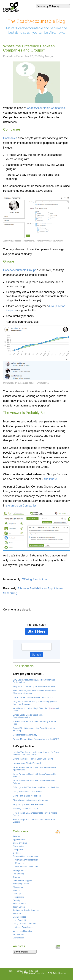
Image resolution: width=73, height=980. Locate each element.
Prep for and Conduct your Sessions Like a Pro (34, 686)
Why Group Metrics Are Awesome (28, 804)
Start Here (36, 631)
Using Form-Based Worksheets (27, 796)
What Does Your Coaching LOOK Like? (31, 708)
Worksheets (18, 938)
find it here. (51, 479)
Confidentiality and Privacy (25, 735)
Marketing (20, 863)
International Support (23, 880)
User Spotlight (19, 920)
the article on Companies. (22, 506)
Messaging (18, 887)
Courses (17, 853)
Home (11, 971)
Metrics (16, 890)
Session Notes (20, 904)
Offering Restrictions (35, 579)
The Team (18, 914)
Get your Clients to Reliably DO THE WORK (33, 697)
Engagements (19, 870)
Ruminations (19, 897)
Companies (10, 138)
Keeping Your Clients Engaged (27, 763)
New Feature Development (28, 866)
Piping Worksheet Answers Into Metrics (31, 800)
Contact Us (21, 971)
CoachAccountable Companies (46, 108)
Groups (16, 877)
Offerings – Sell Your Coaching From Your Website (36, 787)
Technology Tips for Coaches (26, 910)
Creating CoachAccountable (26, 856)
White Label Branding (23, 931)
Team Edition (19, 907)
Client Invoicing (20, 843)
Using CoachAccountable (24, 924)
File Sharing (18, 874)
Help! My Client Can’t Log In (26, 809)
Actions (16, 836)
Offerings (17, 894)
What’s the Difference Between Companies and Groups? (29, 48)
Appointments (19, 840)
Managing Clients (21, 884)
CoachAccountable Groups (20, 270)
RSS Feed (33, 971)
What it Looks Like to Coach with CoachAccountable (28, 716)
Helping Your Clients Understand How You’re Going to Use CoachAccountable (36, 753)
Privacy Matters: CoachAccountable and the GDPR (36, 739)
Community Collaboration (27, 860)
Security (17, 900)
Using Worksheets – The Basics (27, 792)
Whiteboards (19, 934)
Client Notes (19, 846)
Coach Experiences (24, 927)
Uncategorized (20, 917)
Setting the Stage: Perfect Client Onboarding (33, 759)
